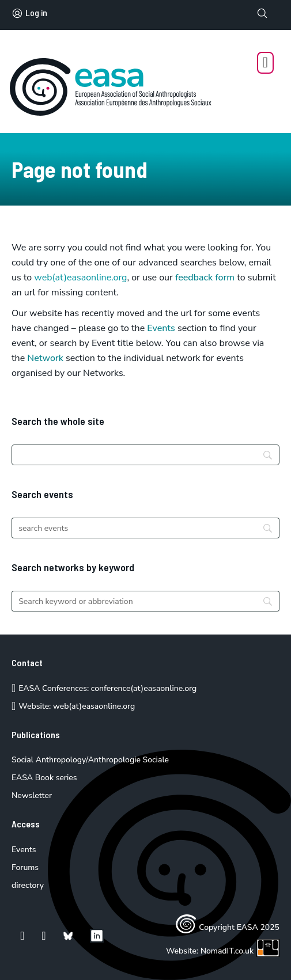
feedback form (205, 278)
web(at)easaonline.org (94, 706)
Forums (25, 867)
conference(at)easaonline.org (144, 688)
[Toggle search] (262, 13)
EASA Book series (44, 778)
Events (161, 328)
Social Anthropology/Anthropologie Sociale (90, 760)
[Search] (145, 455)
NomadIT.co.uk (240, 951)
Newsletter (32, 795)
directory (28, 885)
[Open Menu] (266, 63)
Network (45, 358)
